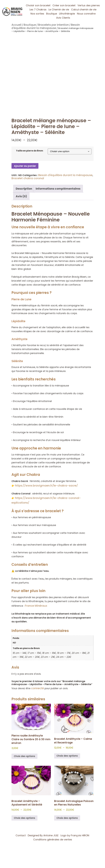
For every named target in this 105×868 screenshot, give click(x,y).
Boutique (52, 14)
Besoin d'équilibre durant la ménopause (46, 26)
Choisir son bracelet (38, 5)
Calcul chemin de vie (84, 10)
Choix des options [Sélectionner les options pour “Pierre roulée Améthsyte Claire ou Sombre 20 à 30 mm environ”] (24, 756)
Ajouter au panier (25, 166)
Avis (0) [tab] (21, 196)
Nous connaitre (86, 14)
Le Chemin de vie (59, 10)
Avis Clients (63, 18)
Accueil (16, 25)
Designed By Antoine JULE (43, 835)
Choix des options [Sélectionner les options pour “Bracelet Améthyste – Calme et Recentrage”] (67, 756)
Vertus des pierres (89, 5)
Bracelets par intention (53, 25)
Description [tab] (24, 189)
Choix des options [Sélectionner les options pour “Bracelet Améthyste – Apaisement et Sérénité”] (24, 818)
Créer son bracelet (64, 5)
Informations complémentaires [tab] (58, 189)
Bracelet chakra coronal (28, 178)
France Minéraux (36, 606)
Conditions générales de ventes (53, 839)
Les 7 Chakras (38, 10)
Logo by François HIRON (75, 835)
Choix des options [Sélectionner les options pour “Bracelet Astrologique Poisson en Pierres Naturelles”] (67, 818)
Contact (21, 835)
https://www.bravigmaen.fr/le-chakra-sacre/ (46, 486)
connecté (38, 688)
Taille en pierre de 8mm (30, 151)
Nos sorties (37, 14)
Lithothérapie (67, 14)
